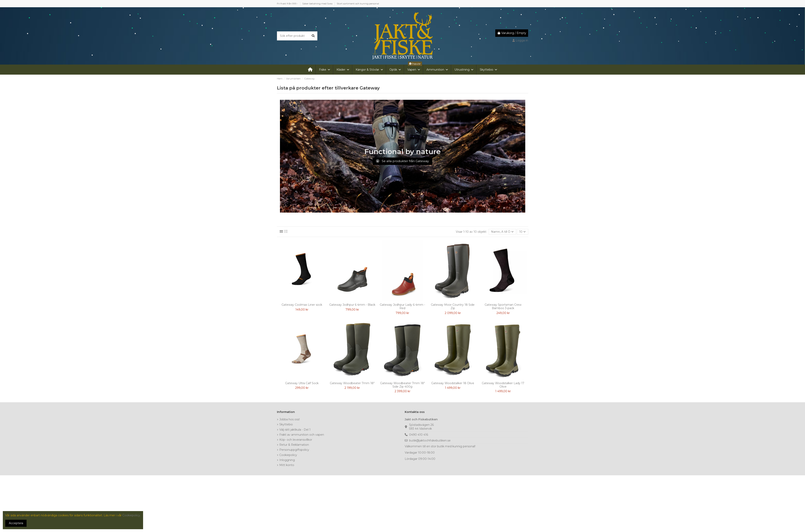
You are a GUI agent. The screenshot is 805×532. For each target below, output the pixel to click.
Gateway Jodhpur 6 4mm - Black (352, 305)
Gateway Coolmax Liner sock (302, 305)
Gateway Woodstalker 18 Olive (453, 383)
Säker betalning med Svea (318, 4)
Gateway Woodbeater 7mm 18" (352, 383)
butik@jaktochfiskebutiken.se (430, 440)
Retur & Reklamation (294, 445)
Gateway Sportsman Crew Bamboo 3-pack (503, 306)
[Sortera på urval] (502, 232)
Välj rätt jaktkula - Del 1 (295, 430)
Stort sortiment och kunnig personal (358, 4)
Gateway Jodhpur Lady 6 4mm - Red (402, 306)
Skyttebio (286, 424)
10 (522, 232)
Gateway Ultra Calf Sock (302, 383)
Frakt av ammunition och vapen (302, 435)
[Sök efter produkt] (313, 36)
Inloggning (287, 460)
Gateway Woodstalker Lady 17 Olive (503, 385)
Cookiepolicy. (132, 515)
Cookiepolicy (288, 455)
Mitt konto (287, 465)
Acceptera (16, 523)
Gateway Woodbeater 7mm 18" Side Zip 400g (402, 385)
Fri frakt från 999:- (288, 4)
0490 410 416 (419, 435)
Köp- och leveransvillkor (296, 440)
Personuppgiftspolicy (294, 450)
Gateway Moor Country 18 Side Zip (453, 306)
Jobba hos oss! (289, 419)
